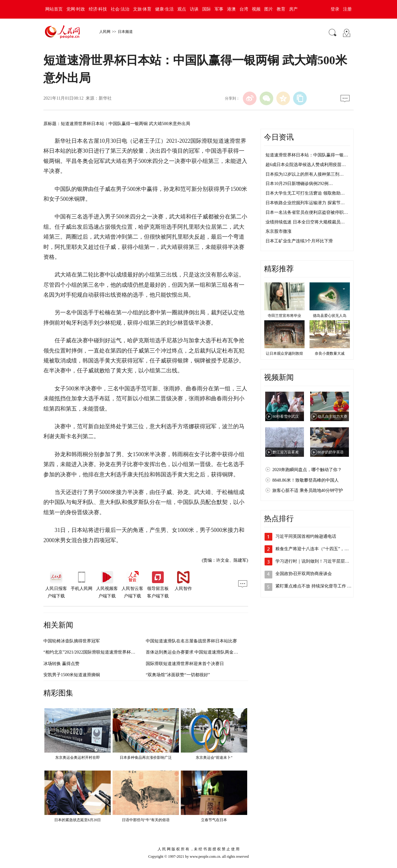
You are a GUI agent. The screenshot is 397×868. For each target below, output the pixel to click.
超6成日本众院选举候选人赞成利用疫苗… (306, 165)
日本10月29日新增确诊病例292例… (299, 184)
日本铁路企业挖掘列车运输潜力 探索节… (305, 203)
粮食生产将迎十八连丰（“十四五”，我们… (316, 549)
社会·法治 (120, 9)
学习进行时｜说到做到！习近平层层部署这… (319, 561)
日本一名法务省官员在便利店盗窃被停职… (307, 212)
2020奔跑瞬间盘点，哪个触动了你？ (307, 470)
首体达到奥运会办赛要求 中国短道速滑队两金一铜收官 (198, 652)
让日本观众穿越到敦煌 (284, 353)
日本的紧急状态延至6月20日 (78, 820)
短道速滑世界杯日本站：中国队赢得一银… (307, 155)
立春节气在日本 (214, 820)
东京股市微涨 (279, 231)
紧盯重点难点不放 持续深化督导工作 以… (316, 586)
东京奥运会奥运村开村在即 (78, 758)
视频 (256, 9)
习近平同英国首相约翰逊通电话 (306, 536)
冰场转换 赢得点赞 (61, 664)
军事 (219, 9)
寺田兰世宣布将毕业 (284, 316)
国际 (207, 9)
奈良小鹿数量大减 (330, 353)
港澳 (231, 9)
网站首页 (54, 9)
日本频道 (125, 32)
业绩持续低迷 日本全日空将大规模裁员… (305, 222)
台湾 (244, 9)
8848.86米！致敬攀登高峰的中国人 (306, 480)
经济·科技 (98, 9)
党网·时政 (76, 9)
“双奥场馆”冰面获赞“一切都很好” (178, 675)
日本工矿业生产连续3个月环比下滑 (299, 241)
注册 (347, 9)
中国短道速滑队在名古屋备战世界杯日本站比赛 (191, 641)
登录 (335, 9)
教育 (281, 9)
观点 (182, 9)
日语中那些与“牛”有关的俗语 (146, 820)
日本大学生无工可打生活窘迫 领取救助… (305, 193)
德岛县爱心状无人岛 (330, 316)
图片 (269, 9)
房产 (293, 9)
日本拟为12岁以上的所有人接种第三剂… (305, 174)
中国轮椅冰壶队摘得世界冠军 (72, 641)
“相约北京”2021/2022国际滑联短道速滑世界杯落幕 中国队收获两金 (107, 652)
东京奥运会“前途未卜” (214, 758)
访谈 (194, 9)
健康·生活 (164, 9)
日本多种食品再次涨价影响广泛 (146, 758)
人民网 (105, 32)
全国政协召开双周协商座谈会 (304, 574)
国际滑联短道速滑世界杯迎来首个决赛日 (185, 664)
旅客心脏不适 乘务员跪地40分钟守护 (308, 490)
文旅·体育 (142, 9)
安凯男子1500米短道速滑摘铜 (72, 675)
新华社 (105, 98)
